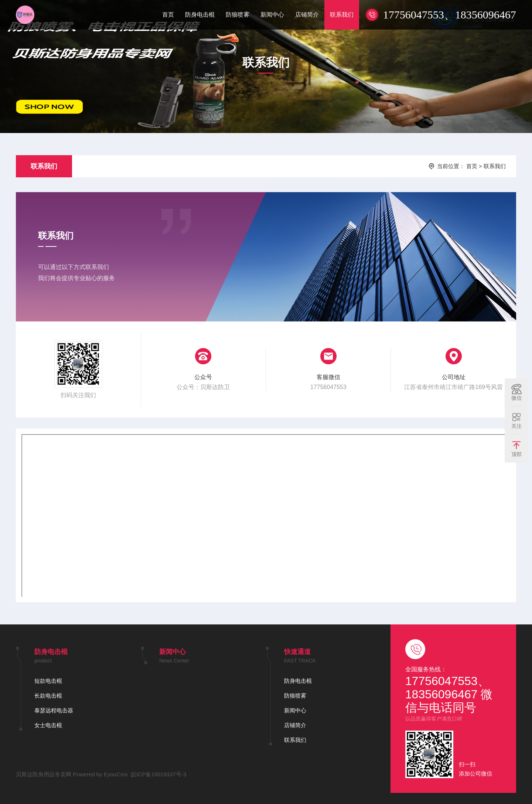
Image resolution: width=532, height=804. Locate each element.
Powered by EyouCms (100, 774)
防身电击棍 (200, 15)
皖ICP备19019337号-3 (158, 774)
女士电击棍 (48, 725)
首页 (168, 15)
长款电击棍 (48, 696)
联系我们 (342, 15)
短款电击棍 (48, 681)
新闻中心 (272, 15)
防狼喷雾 (238, 15)
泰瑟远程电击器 (54, 710)
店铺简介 (307, 15)
